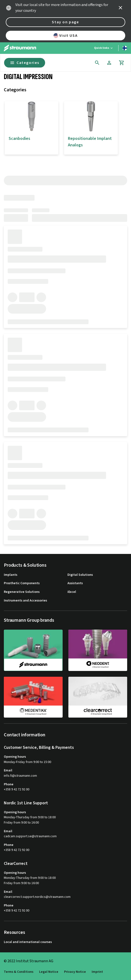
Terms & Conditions (19, 972)
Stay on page (65, 22)
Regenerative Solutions (22, 592)
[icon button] (120, 8)
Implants (11, 575)
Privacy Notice (75, 972)
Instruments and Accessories (25, 601)
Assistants (75, 583)
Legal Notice (49, 972)
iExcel (72, 592)
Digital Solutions (80, 575)
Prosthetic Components (22, 583)
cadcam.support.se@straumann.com (30, 836)
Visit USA (65, 36)
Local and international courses (28, 942)
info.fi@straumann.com (20, 776)
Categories (25, 63)
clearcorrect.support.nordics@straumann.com (37, 897)
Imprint (97, 972)
